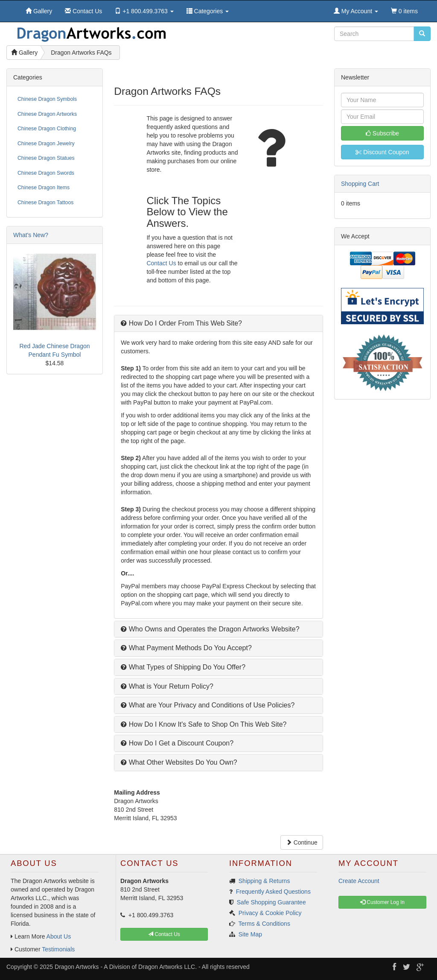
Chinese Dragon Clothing (47, 129)
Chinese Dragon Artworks (47, 114)
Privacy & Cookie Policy (270, 913)
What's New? (31, 235)
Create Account (359, 881)
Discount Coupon (382, 152)
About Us (59, 936)
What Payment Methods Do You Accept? (186, 648)
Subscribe (382, 133)
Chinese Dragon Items (44, 188)
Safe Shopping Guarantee (271, 902)
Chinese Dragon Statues (46, 158)
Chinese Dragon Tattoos (45, 202)
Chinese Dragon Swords (46, 173)
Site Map (250, 934)
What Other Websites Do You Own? (179, 762)
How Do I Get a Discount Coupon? (177, 743)
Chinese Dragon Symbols (47, 99)
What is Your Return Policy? (167, 686)
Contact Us (161, 263)
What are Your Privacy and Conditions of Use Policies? (208, 705)
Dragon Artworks (77, 967)
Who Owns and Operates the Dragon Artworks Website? (210, 629)
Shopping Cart (360, 184)
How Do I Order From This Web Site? (181, 323)
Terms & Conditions (264, 924)
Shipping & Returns (264, 881)
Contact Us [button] (164, 934)
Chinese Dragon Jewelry (46, 144)
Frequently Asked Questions (273, 892)
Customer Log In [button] (382, 902)
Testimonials (58, 949)
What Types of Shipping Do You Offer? (183, 667)
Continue (302, 842)
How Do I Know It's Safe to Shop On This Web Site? (204, 724)
